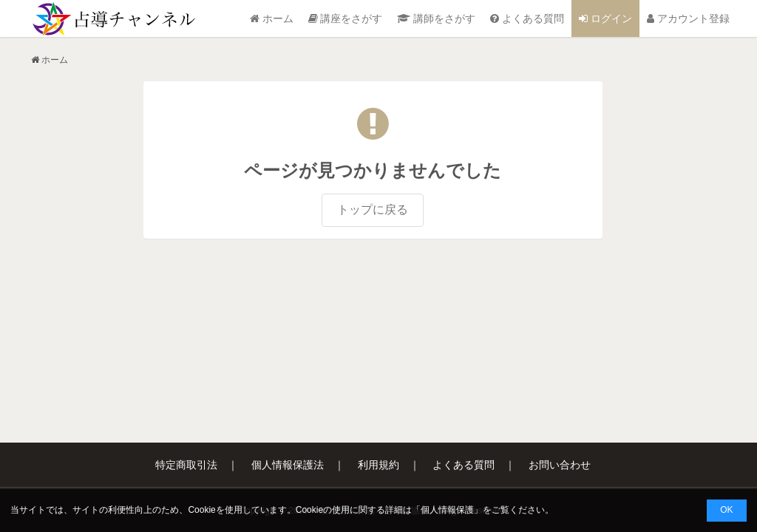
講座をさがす (346, 18)
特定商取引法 (186, 465)
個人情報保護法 (288, 465)
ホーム (272, 18)
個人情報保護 (447, 510)
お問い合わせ (560, 465)
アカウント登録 (688, 18)
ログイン (605, 18)
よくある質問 (527, 18)
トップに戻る (373, 209)
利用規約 (378, 465)
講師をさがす (436, 18)
